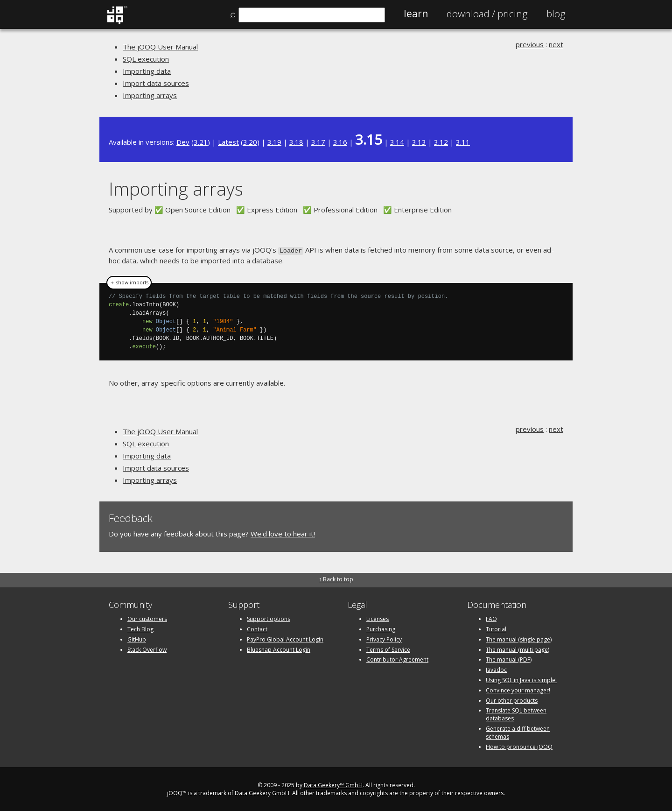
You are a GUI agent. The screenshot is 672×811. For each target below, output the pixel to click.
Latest (228, 142)
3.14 (397, 142)
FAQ (491, 618)
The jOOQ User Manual (160, 47)
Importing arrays (150, 95)
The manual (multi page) (518, 649)
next (556, 44)
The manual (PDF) (509, 659)
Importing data (147, 71)
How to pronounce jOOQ (519, 746)
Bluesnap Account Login (279, 649)
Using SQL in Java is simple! (521, 679)
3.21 (201, 142)
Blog (556, 14)
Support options (269, 618)
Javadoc (496, 669)
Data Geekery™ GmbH (333, 784)
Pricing (487, 14)
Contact (257, 628)
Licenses (378, 618)
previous (530, 44)
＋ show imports (129, 282)
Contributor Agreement (397, 659)
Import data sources (156, 83)
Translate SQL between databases (516, 713)
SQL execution (146, 59)
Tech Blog (140, 628)
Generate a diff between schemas (518, 732)
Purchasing (381, 628)
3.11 (463, 142)
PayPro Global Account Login (285, 638)
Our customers (147, 618)
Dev (183, 142)
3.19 (274, 142)
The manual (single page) (519, 638)
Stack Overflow (147, 649)
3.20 (250, 142)
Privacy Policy (384, 638)
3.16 (340, 142)
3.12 (441, 142)
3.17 (318, 142)
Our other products (512, 700)
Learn (416, 14)
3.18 (296, 142)
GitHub (137, 638)
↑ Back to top (336, 578)
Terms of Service (388, 649)
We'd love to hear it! (283, 533)
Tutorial (496, 628)
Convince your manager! (518, 689)
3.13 (419, 142)
